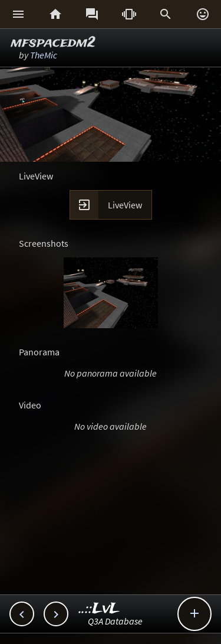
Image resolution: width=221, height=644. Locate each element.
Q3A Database (115, 621)
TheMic (44, 55)
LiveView (125, 205)
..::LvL (99, 609)
